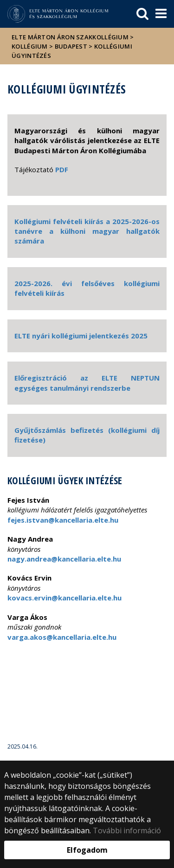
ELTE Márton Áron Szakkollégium (70, 37)
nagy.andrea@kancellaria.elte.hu (64, 559)
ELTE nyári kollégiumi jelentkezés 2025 (81, 336)
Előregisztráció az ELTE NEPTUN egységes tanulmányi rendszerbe (87, 383)
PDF (62, 169)
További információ (127, 831)
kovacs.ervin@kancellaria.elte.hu (64, 598)
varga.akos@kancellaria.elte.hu (62, 637)
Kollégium (30, 46)
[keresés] (142, 14)
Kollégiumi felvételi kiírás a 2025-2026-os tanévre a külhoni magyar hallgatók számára (87, 231)
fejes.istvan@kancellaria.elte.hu (63, 520)
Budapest (71, 46)
